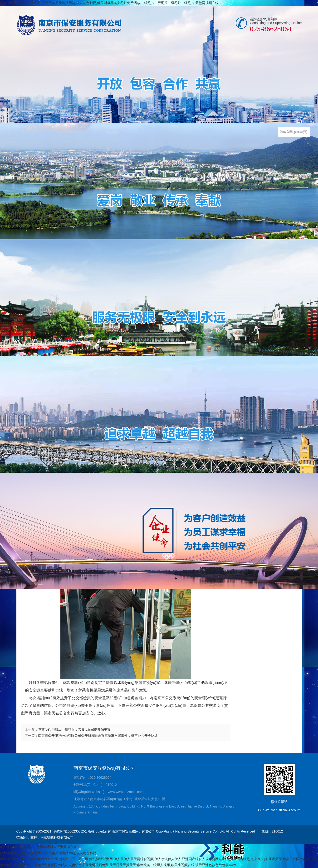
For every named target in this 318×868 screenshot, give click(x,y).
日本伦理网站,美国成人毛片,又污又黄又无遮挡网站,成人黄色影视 (48, 853)
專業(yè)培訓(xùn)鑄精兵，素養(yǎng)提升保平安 (74, 729)
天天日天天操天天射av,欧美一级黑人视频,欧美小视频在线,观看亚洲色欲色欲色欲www (173, 865)
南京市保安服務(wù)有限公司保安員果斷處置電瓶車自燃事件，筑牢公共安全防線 (98, 736)
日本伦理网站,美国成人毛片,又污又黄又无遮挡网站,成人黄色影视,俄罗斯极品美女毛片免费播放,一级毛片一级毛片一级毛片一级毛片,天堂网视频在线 (109, 3)
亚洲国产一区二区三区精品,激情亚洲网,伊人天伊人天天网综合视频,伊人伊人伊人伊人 (118, 859)
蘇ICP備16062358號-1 (70, 831)
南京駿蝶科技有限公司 (57, 837)
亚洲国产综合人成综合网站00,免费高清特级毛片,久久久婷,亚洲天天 (232, 859)
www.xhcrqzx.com (13, 859)
